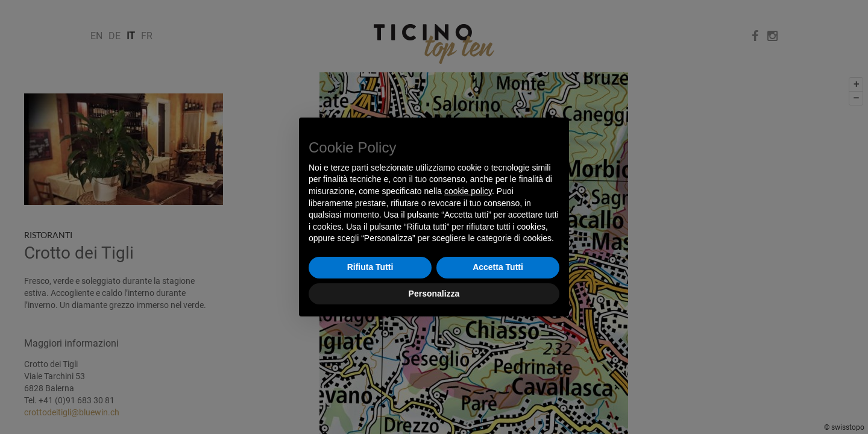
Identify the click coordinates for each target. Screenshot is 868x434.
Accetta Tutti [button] (498, 267)
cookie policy (468, 191)
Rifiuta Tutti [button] (370, 267)
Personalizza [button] (434, 294)
